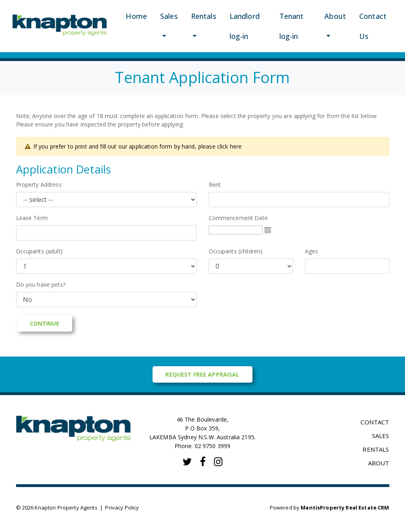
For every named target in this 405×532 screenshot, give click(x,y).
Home (136, 16)
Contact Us (373, 26)
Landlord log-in (245, 26)
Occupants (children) (236, 251)
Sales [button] (169, 16)
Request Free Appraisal (202, 374)
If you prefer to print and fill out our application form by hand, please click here (138, 146)
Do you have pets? (41, 284)
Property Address (42, 184)
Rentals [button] (204, 16)
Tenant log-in (292, 26)
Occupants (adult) (39, 251)
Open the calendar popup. (268, 230)
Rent (215, 184)
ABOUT (379, 463)
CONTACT (375, 422)
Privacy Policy (122, 508)
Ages (312, 251)
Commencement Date (241, 218)
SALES (381, 436)
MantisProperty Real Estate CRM (345, 508)
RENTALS (376, 449)
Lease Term (32, 218)
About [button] (335, 16)
